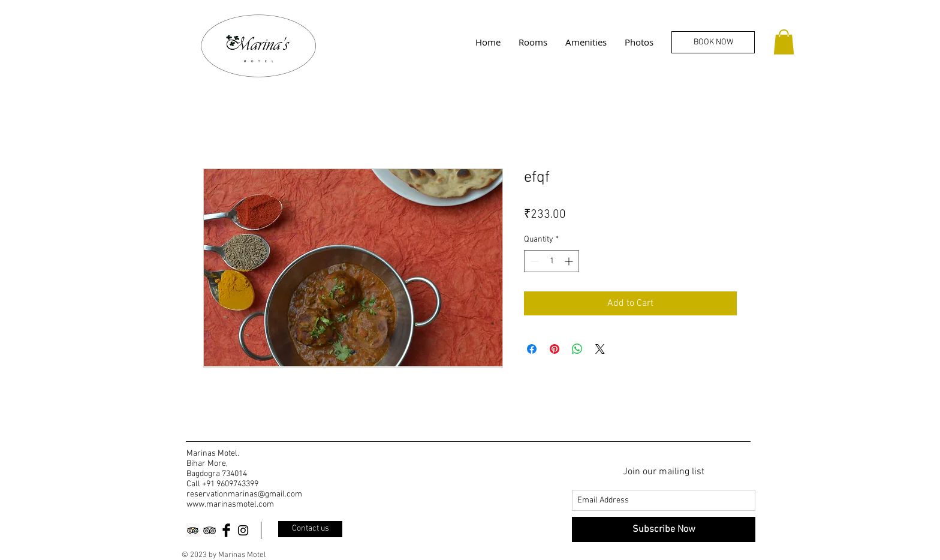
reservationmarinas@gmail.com (244, 494)
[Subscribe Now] (664, 529)
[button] (784, 42)
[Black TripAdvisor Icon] (210, 530)
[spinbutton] (552, 261)
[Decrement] (533, 261)
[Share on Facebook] (532, 349)
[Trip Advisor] (193, 530)
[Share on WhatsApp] (577, 349)
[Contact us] (310, 529)
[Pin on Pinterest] (555, 349)
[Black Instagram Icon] (243, 530)
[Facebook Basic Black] (226, 530)
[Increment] (570, 261)
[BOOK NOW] (713, 42)
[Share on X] (600, 349)
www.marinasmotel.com (230, 505)
